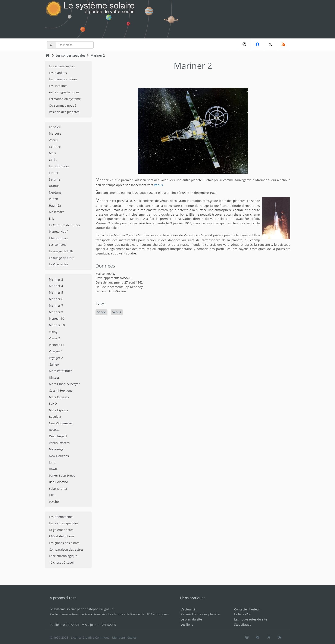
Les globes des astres (64, 543)
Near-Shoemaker (61, 423)
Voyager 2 (56, 358)
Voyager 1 (56, 351)
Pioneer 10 (57, 318)
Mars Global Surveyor (64, 384)
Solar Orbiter (58, 489)
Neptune (55, 192)
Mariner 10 (57, 325)
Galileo (54, 364)
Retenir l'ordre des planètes (201, 614)
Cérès (53, 160)
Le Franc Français (93, 614)
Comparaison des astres (66, 549)
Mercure (55, 133)
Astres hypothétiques (64, 92)
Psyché (54, 502)
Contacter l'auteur (247, 609)
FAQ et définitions (62, 536)
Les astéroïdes (59, 166)
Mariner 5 (56, 292)
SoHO (53, 404)
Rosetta (54, 430)
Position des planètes (64, 112)
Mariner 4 (56, 286)
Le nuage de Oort (61, 258)
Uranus (54, 186)
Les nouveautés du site (251, 619)
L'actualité (188, 609)
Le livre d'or (242, 614)
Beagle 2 (55, 417)
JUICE (53, 495)
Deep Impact (58, 436)
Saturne (55, 179)
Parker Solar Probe (62, 476)
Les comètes (58, 245)
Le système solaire (62, 66)
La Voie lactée (59, 264)
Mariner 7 (56, 305)
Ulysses (54, 377)
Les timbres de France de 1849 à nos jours (139, 614)
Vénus (53, 140)
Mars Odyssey (59, 397)
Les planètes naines (63, 79)
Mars (53, 153)
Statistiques (243, 624)
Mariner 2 (56, 279)
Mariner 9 (56, 312)
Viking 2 (54, 338)
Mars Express (59, 410)
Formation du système (65, 99)
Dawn (53, 469)
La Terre (55, 147)
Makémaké (57, 212)
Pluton (54, 199)
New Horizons (59, 456)
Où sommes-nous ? (63, 105)
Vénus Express (59, 443)
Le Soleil (55, 127)
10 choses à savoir (62, 562)
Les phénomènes (61, 517)
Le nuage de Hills (61, 251)
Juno (52, 462)
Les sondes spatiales (71, 55)
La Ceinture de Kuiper (65, 225)
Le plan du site (191, 619)
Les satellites (58, 86)
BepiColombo (58, 482)
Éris (52, 218)
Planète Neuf (58, 232)
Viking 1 (54, 332)
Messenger (57, 449)
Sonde (101, 312)
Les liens (187, 624)
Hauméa (55, 205)
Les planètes (58, 73)
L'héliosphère (59, 238)
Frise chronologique (63, 556)
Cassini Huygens (61, 390)
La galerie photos (61, 530)
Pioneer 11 (57, 345)
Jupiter (54, 173)
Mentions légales (124, 637)
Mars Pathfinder (60, 371)
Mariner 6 (56, 299)
